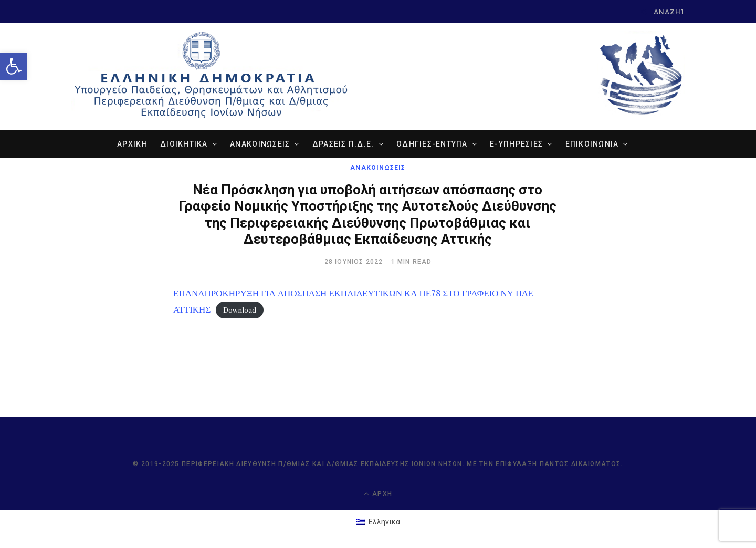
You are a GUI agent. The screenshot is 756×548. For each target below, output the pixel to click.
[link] (14, 66)
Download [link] (240, 310)
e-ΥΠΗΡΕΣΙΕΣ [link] (516, 144)
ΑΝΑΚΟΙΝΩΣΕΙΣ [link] (260, 144)
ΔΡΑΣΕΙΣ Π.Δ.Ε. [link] (343, 144)
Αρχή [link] (378, 494)
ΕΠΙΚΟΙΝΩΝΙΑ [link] (592, 144)
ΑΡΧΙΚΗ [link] (132, 144)
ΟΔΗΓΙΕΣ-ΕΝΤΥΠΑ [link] (432, 144)
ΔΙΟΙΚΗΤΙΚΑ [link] (184, 144)
